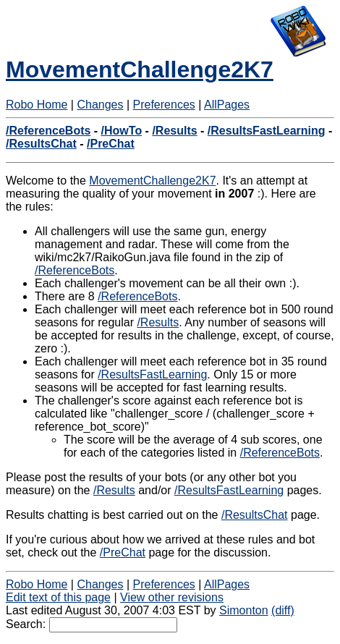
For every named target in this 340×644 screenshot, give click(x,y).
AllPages (227, 105)
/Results (174, 131)
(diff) (283, 610)
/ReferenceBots (48, 131)
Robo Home (37, 105)
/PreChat (111, 144)
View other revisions (172, 597)
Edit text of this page (58, 597)
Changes (100, 105)
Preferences (164, 105)
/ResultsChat (41, 144)
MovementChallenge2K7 (140, 69)
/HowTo (122, 131)
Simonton (244, 610)
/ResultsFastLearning (267, 131)
